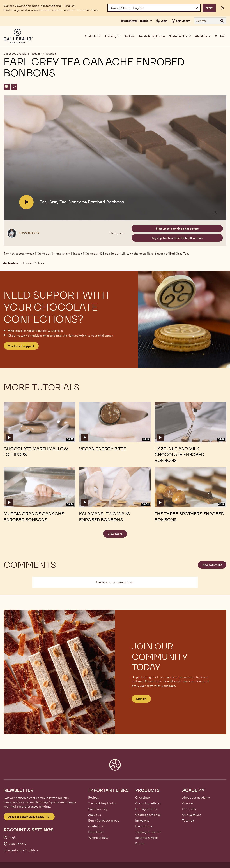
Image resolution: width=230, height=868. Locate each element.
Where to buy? (98, 838)
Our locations (192, 815)
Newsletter (96, 832)
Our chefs (189, 809)
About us (95, 815)
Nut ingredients (146, 809)
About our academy (196, 797)
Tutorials (51, 54)
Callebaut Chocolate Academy (22, 54)
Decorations (144, 826)
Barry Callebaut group (104, 820)
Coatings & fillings (148, 815)
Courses (188, 803)
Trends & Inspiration (152, 36)
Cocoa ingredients (148, 803)
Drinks (140, 843)
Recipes (129, 36)
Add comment (212, 565)
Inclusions (142, 820)
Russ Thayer (29, 233)
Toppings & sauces (148, 832)
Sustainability (98, 809)
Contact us (96, 826)
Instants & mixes (147, 838)
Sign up (141, 699)
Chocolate (142, 797)
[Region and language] (154, 8)
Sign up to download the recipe (177, 229)
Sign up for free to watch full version (177, 238)
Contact (220, 36)
